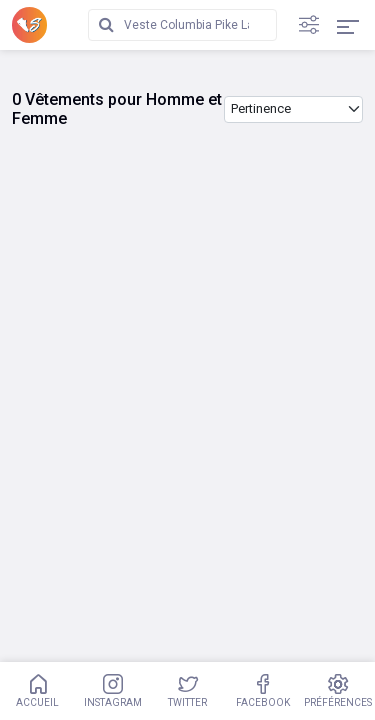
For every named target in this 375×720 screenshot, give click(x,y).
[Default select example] (293, 109)
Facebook (262, 691)
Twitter (187, 691)
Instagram (112, 691)
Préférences (337, 691)
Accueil (37, 691)
